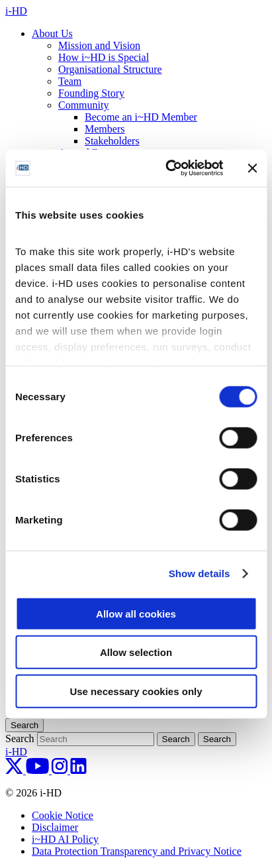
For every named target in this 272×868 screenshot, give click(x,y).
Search (20, 738)
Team (70, 81)
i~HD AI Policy (65, 839)
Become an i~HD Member (141, 117)
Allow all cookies (136, 613)
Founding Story (91, 93)
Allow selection (136, 652)
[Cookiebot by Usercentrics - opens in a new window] (168, 168)
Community (83, 105)
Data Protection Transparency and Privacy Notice (137, 851)
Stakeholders (112, 141)
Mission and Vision (99, 45)
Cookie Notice (63, 815)
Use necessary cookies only (136, 691)
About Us (52, 33)
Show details (200, 573)
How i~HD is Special (104, 57)
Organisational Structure (110, 69)
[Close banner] (252, 168)
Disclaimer (55, 827)
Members (105, 129)
